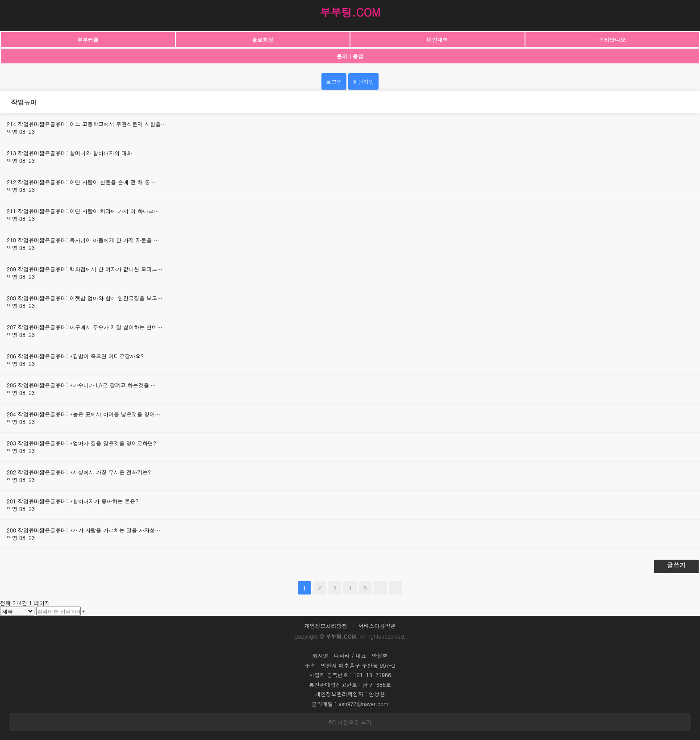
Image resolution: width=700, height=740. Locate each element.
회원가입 (363, 81)
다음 (380, 588)
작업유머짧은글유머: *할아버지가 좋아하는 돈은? (78, 501)
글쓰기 (676, 565)
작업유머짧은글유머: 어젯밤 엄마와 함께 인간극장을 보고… (90, 298)
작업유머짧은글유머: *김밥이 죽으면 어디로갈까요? (81, 356)
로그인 (334, 81)
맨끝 (396, 588)
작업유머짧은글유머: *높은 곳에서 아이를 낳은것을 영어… (89, 414)
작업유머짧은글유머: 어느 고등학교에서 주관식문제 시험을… (92, 124)
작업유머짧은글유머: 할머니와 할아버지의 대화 (75, 153)
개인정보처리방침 (325, 626)
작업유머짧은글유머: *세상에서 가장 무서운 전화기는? (84, 472)
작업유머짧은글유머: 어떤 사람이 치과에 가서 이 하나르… (88, 211)
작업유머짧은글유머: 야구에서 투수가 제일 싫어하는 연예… (90, 327)
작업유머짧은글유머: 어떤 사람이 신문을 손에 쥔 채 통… (87, 182)
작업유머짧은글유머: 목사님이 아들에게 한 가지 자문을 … (88, 240)
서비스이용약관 (377, 626)
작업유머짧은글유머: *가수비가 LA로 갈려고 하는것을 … (87, 385)
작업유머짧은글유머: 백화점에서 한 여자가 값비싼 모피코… (90, 269)
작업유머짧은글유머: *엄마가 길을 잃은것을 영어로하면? (87, 443)
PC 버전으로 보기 (350, 722)
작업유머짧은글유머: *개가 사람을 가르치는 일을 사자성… (89, 530)
